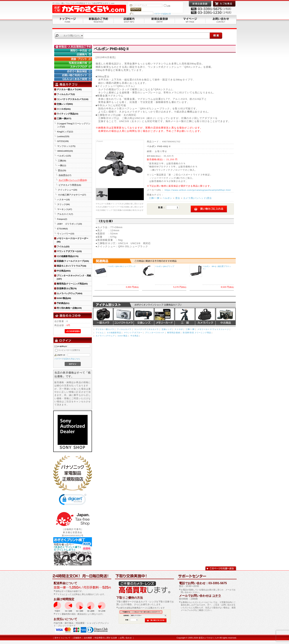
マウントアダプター (133, 333)
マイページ (190, 20)
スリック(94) (63, 204)
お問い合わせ (221, 20)
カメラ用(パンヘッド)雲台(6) (73, 180)
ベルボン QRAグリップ (165, 266)
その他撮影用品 (114, 333)
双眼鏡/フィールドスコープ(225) (73, 261)
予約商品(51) (63, 303)
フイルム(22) (63, 246)
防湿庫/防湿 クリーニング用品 (197, 333)
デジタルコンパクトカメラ (123, 316)
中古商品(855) (64, 271)
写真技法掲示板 (74, 63)
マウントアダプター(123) (69, 251)
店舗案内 (129, 20)
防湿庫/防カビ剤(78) (67, 288)
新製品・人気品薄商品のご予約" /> (74, 47)
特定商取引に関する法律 (106, 638)
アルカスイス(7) (65, 214)
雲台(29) (62, 170)
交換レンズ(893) (65, 104)
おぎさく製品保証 (74, 71)
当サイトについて (62, 638)
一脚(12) (62, 165)
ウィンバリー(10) (66, 234)
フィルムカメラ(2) (66, 94)
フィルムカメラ (124, 329)
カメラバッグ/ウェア (105, 336)
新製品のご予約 (98, 20)
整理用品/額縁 (174, 333)
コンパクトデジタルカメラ (147, 329)
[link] (73, 500)
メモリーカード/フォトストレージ (213, 329)
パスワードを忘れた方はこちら (67, 359)
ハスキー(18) (63, 199)
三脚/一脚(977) (64, 118)
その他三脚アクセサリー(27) (72, 195)
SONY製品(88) (64, 298)
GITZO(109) (63, 141)
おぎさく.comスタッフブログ (74, 67)
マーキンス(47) (65, 209)
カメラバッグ (205, 316)
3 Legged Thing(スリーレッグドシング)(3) (74, 125)
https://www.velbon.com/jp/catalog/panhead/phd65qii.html (198, 190)
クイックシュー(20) (68, 190)
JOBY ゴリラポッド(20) (70, 224)
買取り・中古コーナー (74, 51)
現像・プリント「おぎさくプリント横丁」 (74, 59)
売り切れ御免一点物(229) (69, 308)
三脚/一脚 (154, 198)
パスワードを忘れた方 (162, 14)
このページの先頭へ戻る (221, 568)
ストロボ (179, 329)
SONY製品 (123, 336)
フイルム (100, 333)
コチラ (217, 596)
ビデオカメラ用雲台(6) (70, 185)
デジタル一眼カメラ (103, 316)
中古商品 (226, 316)
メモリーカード (164, 316)
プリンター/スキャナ (155, 333)
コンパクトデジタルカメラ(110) (73, 99)
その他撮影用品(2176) (68, 256)
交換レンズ (144, 316)
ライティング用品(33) (68, 114)
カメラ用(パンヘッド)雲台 (197, 198)
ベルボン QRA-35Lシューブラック (122, 266)
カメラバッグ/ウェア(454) (69, 293)
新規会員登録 (160, 20)
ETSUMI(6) (62, 229)
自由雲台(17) (65, 175)
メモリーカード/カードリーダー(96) (73, 240)
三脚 (185, 316)
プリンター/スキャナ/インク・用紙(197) (74, 277)
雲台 (178, 198)
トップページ (68, 20)
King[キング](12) (65, 132)
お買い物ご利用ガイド (74, 75)
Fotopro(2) (62, 219)
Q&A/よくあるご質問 (74, 79)
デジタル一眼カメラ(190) (69, 89)
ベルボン (167, 198)
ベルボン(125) (64, 156)
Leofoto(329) (63, 136)
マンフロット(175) (66, 146)
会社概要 (88, 638)
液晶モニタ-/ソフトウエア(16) (72, 266)
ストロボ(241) (64, 109)
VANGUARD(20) (65, 151)
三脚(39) (62, 161)
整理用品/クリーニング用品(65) (72, 284)
